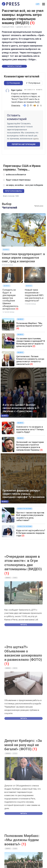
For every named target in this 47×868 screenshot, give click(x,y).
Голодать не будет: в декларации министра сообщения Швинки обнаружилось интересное (10, 299)
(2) (34, 346)
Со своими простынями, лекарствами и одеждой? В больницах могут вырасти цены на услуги (31, 342)
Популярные (33, 83)
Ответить (16, 105)
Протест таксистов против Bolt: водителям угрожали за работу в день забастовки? (30, 516)
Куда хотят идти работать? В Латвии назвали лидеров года (31, 533)
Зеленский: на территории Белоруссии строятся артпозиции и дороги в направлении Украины (30, 446)
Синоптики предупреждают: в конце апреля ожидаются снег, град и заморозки (23, 258)
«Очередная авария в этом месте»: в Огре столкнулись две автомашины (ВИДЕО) (23, 563)
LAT (38, 4)
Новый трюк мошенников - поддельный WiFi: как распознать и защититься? (34, 295)
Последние (13, 83)
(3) (35, 411)
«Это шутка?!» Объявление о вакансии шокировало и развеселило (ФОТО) (23, 653)
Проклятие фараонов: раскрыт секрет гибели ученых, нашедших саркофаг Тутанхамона (23, 494)
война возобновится (16, 175)
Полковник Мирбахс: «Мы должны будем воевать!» (22, 840)
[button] (44, 4)
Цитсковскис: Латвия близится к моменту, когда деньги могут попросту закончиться (30, 360)
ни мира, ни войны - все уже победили (25, 185)
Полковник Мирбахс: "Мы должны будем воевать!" (29, 324)
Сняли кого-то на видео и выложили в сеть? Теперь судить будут (30, 429)
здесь (36, 139)
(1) (32, 23)
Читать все (39, 206)
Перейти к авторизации (24, 144)
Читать (24, 625)
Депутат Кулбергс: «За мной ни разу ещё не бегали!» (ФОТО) (23, 745)
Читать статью (14, 66)
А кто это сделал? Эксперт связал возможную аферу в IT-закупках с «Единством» (21, 408)
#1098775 (39, 90)
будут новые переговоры (18, 180)
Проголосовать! (14, 191)
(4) (17, 309)
